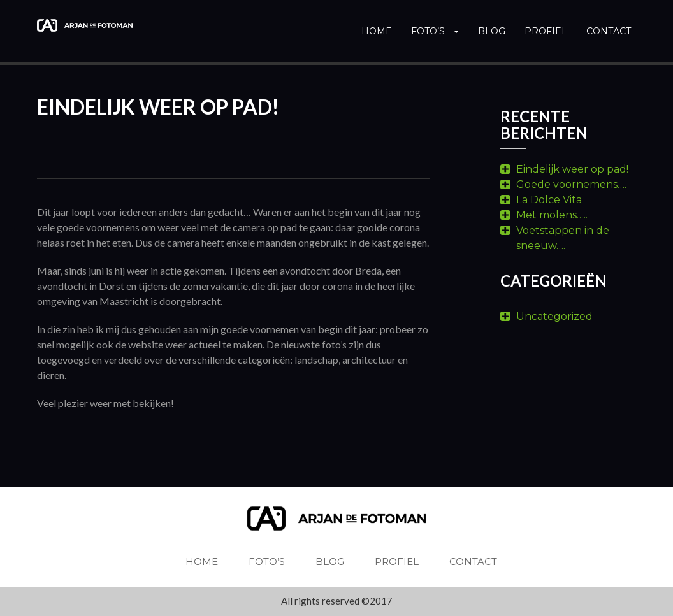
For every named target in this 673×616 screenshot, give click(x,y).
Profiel (546, 31)
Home (377, 31)
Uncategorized (554, 316)
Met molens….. (552, 215)
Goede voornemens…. (571, 184)
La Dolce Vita (549, 200)
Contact (609, 31)
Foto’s (435, 31)
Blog (492, 31)
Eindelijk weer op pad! (572, 169)
